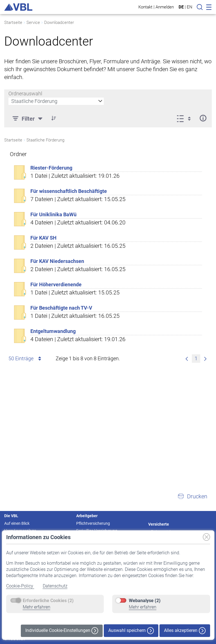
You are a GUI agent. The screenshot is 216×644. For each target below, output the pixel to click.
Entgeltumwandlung (53, 331)
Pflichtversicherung (93, 523)
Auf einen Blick (17, 523)
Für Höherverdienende (56, 284)
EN (190, 7)
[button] (192, 496)
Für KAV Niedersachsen (57, 261)
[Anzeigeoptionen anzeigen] (185, 118)
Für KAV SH (43, 238)
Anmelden (165, 7)
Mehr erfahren (37, 607)
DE (181, 7)
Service (33, 22)
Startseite (13, 22)
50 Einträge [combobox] (26, 359)
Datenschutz (55, 586)
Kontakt (145, 7)
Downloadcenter (59, 22)
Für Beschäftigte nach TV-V (61, 308)
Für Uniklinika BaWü (53, 214)
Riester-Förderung (51, 168)
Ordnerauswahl (25, 94)
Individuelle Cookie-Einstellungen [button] (62, 631)
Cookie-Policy (20, 586)
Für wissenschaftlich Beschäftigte (69, 191)
